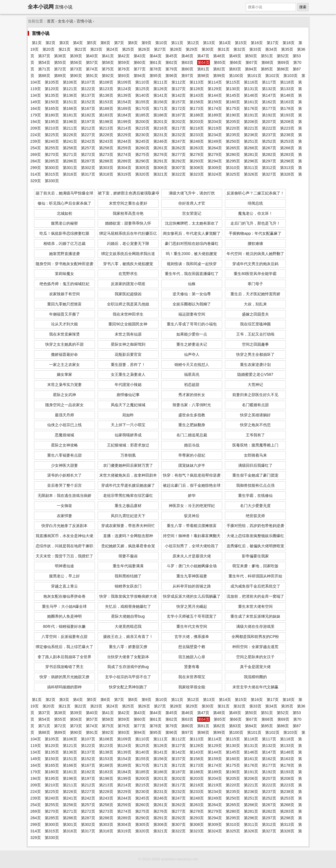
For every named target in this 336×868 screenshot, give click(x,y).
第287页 (88, 161)
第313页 (287, 168)
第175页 (233, 108)
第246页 (160, 141)
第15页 (241, 43)
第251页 (251, 141)
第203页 (197, 122)
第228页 (106, 135)
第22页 (80, 49)
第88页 (44, 76)
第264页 (215, 148)
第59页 (124, 62)
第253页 (287, 141)
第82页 (219, 69)
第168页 (106, 108)
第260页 (142, 148)
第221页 (251, 128)
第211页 (70, 128)
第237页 (269, 135)
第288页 (106, 161)
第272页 (88, 154)
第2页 (50, 43)
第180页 (52, 115)
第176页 (251, 108)
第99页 (219, 76)
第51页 (267, 56)
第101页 (254, 76)
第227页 (88, 135)
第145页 (233, 95)
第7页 (119, 43)
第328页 (287, 174)
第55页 (60, 62)
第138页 (106, 95)
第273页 (106, 154)
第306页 (160, 168)
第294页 (215, 161)
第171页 (160, 108)
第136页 (70, 95)
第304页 (124, 168)
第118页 (287, 82)
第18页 (289, 43)
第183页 (106, 115)
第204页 (215, 122)
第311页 (251, 168)
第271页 (70, 154)
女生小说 (66, 21)
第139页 (124, 95)
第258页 (106, 148)
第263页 (197, 148)
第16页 (257, 43)
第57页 (92, 62)
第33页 (255, 49)
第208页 (287, 122)
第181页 (70, 115)
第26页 (144, 49)
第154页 (124, 102)
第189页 (215, 115)
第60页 (140, 62)
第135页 (52, 95)
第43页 (140, 56)
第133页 (287, 89)
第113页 (197, 82)
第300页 (52, 168)
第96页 (171, 76)
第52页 (283, 56)
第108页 (106, 82)
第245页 (142, 141)
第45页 (171, 56)
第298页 (287, 161)
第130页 (233, 89)
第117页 (269, 82)
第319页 (124, 174)
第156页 (160, 102)
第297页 (269, 161)
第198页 (106, 122)
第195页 (52, 122)
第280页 (233, 154)
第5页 (92, 43)
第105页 (52, 82)
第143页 (197, 95)
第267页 (269, 148)
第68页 (267, 62)
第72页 (60, 69)
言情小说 (84, 21)
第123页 (106, 89)
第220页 (233, 128)
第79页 (171, 69)
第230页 (142, 135)
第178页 (287, 108)
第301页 (70, 168)
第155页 (142, 102)
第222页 (269, 128)
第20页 (49, 49)
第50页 (251, 56)
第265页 (233, 148)
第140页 (142, 95)
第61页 (156, 62)
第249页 (215, 141)
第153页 (106, 102)
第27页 (160, 49)
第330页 (52, 181)
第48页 (219, 56)
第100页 (236, 76)
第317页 (88, 174)
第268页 (287, 148)
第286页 (70, 161)
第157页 (179, 102)
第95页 (156, 76)
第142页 (179, 95)
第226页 (70, 135)
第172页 (179, 108)
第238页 (287, 135)
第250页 (233, 141)
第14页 (225, 43)
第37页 (44, 56)
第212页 (88, 128)
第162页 (269, 102)
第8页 (133, 43)
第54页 (44, 62)
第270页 (52, 154)
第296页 (251, 161)
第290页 (142, 161)
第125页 (142, 89)
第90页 (76, 76)
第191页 (251, 115)
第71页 (44, 69)
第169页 (124, 108)
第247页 (179, 141)
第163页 (287, 102)
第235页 (233, 135)
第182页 (88, 115)
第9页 (146, 43)
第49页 (235, 56)
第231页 (160, 135)
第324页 (215, 174)
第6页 (105, 43)
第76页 (124, 69)
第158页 (197, 102)
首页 (51, 21)
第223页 (287, 128)
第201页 (160, 122)
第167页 (88, 108)
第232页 (179, 135)
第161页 (251, 102)
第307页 (179, 168)
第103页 (290, 76)
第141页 (160, 95)
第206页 (251, 122)
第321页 (160, 174)
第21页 (64, 49)
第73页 (76, 69)
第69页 (283, 62)
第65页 (220, 62)
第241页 (70, 141)
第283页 (287, 154)
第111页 (160, 82)
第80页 (187, 69)
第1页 (37, 43)
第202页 (179, 122)
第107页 (88, 82)
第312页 (269, 168)
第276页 (160, 154)
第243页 (106, 141)
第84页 (251, 69)
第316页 (70, 174)
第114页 (215, 82)
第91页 (92, 76)
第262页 (179, 148)
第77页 (140, 69)
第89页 (60, 76)
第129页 (215, 89)
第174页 (215, 108)
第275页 (142, 154)
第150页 (52, 102)
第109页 (124, 82)
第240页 (52, 141)
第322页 (179, 174)
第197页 (88, 122)
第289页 (124, 161)
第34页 (271, 49)
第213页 (106, 128)
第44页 (156, 56)
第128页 (197, 89)
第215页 (142, 128)
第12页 (193, 43)
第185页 (142, 115)
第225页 (52, 135)
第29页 (192, 49)
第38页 (60, 56)
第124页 (124, 89)
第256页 (70, 148)
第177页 (269, 108)
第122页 (88, 89)
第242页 (88, 141)
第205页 (233, 122)
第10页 (161, 43)
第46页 (187, 56)
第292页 (179, 161)
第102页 (272, 76)
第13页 (209, 43)
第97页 (187, 76)
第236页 (251, 135)
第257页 (88, 148)
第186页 (160, 115)
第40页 (92, 56)
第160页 (233, 102)
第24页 (112, 49)
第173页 (197, 108)
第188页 (197, 115)
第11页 (177, 43)
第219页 (215, 128)
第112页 (179, 82)
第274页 (124, 154)
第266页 (251, 148)
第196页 (70, 122)
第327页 (269, 174)
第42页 (124, 56)
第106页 (70, 82)
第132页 (269, 89)
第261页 (160, 148)
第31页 (224, 49)
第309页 (215, 168)
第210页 (52, 128)
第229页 (124, 135)
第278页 (197, 154)
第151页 (70, 102)
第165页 (52, 108)
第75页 (108, 69)
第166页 (70, 108)
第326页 (251, 174)
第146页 (251, 95)
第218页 (197, 128)
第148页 (287, 95)
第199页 (124, 122)
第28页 (176, 49)
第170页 (142, 108)
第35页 (287, 49)
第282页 (269, 154)
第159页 (215, 102)
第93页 (124, 76)
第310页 (233, 168)
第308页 (197, 168)
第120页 (52, 89)
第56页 (76, 62)
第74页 (92, 69)
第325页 (233, 174)
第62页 (171, 62)
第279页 (215, 154)
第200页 (142, 122)
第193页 (287, 115)
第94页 (140, 76)
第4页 (78, 43)
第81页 (203, 69)
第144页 (215, 95)
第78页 (156, 69)
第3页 (64, 43)
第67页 (252, 62)
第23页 (96, 49)
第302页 (88, 168)
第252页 (269, 141)
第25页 (128, 49)
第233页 (197, 135)
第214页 (124, 128)
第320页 (142, 174)
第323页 (197, 174)
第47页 (203, 56)
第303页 (106, 168)
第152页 (88, 102)
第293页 (197, 161)
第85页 (267, 69)
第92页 (108, 76)
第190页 (233, 115)
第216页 (160, 128)
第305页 (142, 168)
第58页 (108, 62)
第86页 (283, 69)
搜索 (303, 7)
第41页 (108, 56)
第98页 (203, 76)
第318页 (106, 174)
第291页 (160, 161)
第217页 (179, 128)
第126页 (160, 89)
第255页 (52, 148)
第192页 (269, 115)
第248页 (197, 141)
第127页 (179, 89)
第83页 (235, 69)
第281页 (251, 154)
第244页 (124, 141)
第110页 (142, 82)
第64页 (204, 62)
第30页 (208, 49)
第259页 (124, 148)
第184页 (124, 115)
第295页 (233, 161)
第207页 (269, 122)
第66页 (236, 62)
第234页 (215, 135)
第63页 (187, 62)
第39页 (76, 56)
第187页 (179, 115)
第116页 (251, 82)
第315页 (52, 174)
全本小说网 (41, 7)
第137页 (88, 95)
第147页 (269, 95)
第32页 (239, 49)
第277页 (179, 154)
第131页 (251, 89)
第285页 (52, 161)
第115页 (233, 82)
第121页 (70, 89)
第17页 (273, 43)
